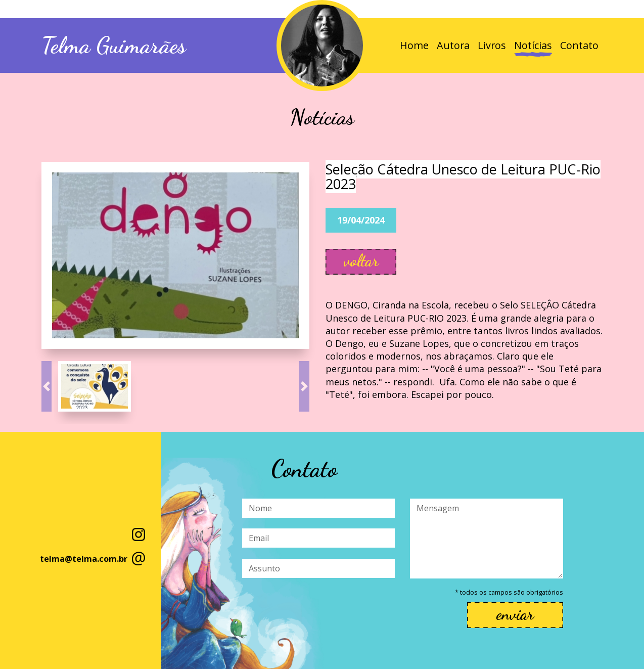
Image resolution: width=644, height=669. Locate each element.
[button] (47, 386)
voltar (361, 261)
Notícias (533, 45)
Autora (453, 45)
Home (414, 45)
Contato (579, 45)
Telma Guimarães (114, 46)
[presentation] (319, 609)
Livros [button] (492, 45)
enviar (515, 614)
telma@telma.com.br (84, 559)
